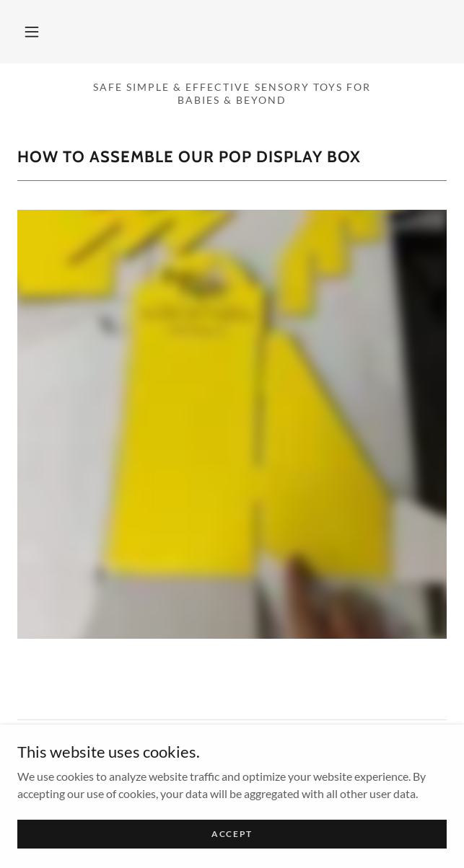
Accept (232, 834)
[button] (32, 32)
